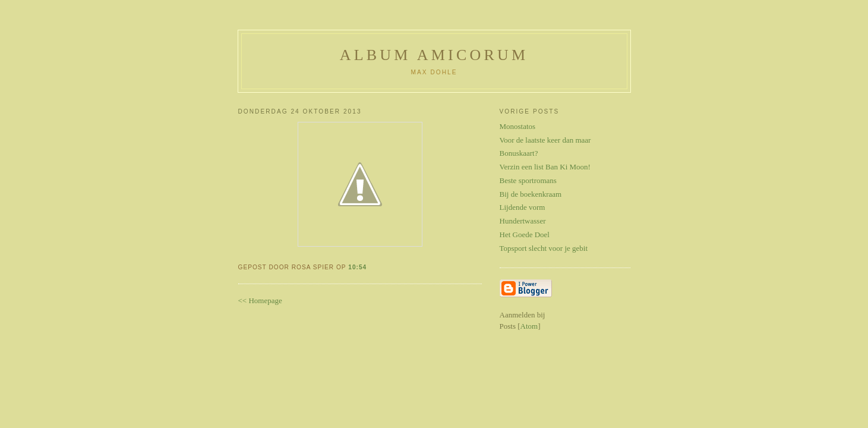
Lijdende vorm (523, 207)
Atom (529, 326)
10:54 (357, 267)
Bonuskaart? (519, 153)
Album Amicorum (434, 55)
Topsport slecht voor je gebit (544, 248)
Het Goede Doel (525, 235)
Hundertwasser (523, 221)
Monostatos (518, 126)
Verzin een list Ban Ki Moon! (545, 167)
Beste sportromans (528, 180)
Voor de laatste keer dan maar (545, 140)
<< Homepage (260, 300)
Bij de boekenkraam (531, 194)
